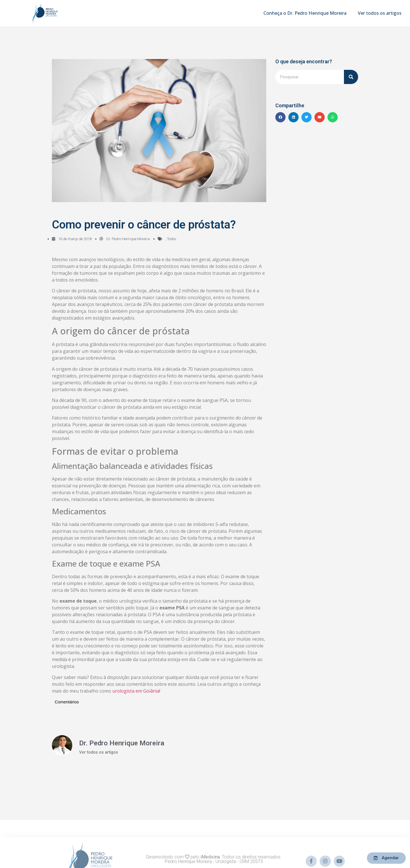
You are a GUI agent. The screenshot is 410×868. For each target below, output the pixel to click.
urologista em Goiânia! (136, 691)
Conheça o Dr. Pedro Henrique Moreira (305, 13)
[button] (280, 117)
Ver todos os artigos (380, 13)
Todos (172, 239)
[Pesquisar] (351, 77)
